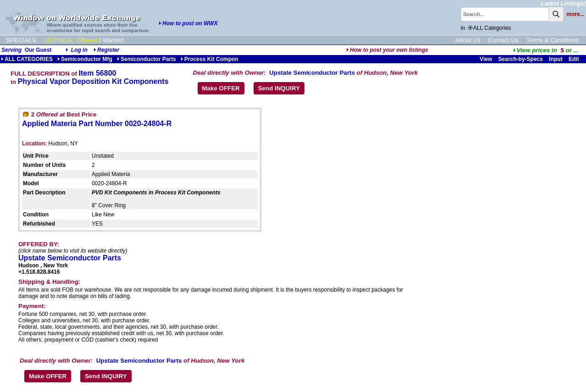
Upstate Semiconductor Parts (312, 73)
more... (575, 14)
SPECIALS (21, 40)
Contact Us (503, 40)
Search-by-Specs (521, 59)
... (546, 50)
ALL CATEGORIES (27, 59)
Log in (79, 50)
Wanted (113, 40)
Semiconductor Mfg (85, 59)
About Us (468, 40)
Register (108, 50)
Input (556, 59)
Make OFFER (221, 88)
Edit (575, 59)
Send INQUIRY (279, 88)
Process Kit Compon (210, 59)
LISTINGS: (59, 40)
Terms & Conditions (553, 40)
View (486, 59)
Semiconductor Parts (146, 59)
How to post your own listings (387, 50)
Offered (87, 40)
